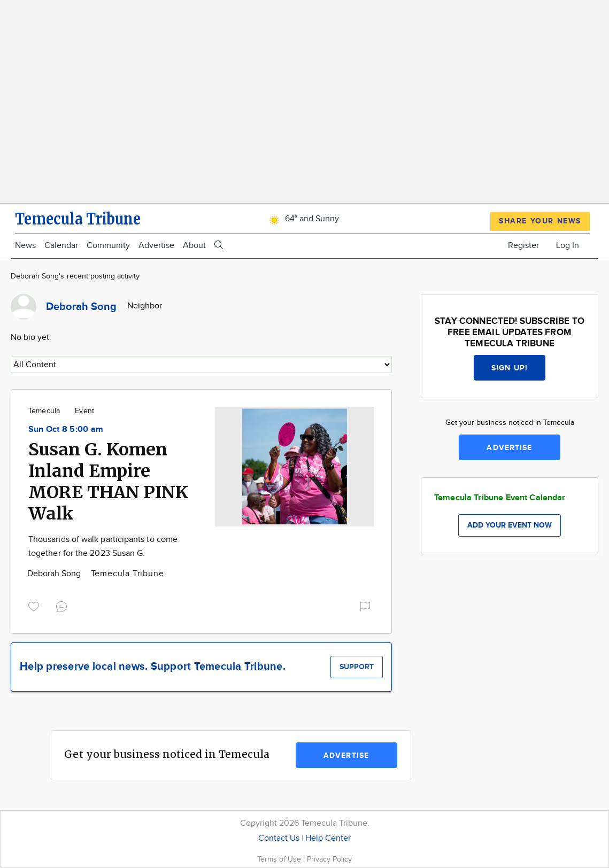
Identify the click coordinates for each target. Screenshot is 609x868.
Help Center (328, 838)
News (25, 246)
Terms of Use (280, 859)
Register (523, 246)
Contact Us (279, 838)
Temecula (44, 411)
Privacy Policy (329, 859)
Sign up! (510, 368)
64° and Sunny (302, 219)
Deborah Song (55, 574)
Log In (568, 246)
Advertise (156, 246)
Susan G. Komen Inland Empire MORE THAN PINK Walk (108, 482)
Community (108, 246)
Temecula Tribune (128, 574)
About (194, 246)
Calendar (61, 246)
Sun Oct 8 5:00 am (66, 429)
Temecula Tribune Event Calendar (500, 498)
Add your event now (510, 525)
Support (357, 667)
